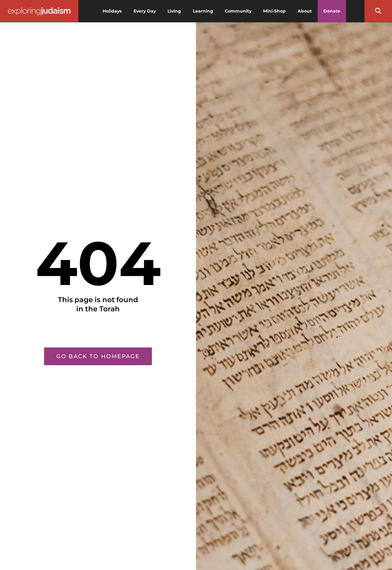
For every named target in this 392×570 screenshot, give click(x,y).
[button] (378, 11)
